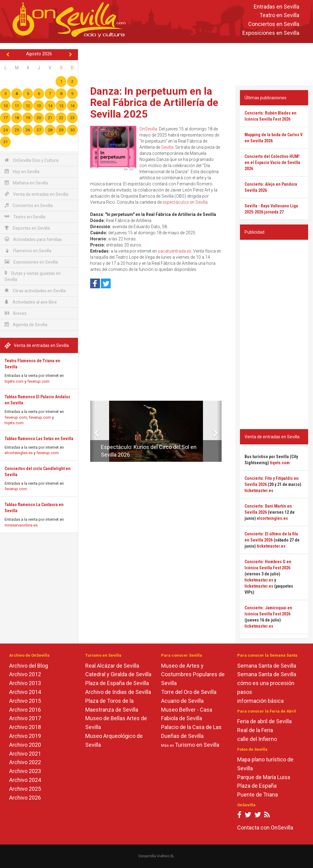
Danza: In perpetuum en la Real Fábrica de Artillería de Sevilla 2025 (154, 102)
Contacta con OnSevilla (265, 828)
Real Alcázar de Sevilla (112, 666)
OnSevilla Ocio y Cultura (31, 160)
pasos (245, 692)
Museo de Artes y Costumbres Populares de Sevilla (193, 675)
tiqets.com (14, 381)
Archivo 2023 (25, 771)
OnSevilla (148, 129)
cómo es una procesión (266, 683)
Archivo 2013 (25, 683)
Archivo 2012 (25, 674)
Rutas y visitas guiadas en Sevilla (33, 276)
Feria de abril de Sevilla (264, 721)
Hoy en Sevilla (22, 171)
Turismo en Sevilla (197, 745)
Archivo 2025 (25, 789)
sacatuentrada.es (175, 251)
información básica (260, 701)
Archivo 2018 (25, 727)
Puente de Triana (258, 795)
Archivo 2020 (25, 745)
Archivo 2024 (25, 780)
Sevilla (167, 147)
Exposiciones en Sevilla (271, 33)
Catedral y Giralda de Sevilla (118, 674)
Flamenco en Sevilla (28, 251)
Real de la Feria (255, 730)
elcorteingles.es (19, 453)
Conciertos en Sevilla (274, 24)
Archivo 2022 (25, 762)
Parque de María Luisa (264, 777)
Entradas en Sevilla (276, 7)
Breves (16, 313)
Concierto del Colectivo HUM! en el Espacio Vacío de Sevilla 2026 (272, 162)
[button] (92, 431)
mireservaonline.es (21, 525)
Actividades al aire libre (31, 302)
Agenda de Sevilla (26, 325)
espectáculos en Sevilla (185, 202)
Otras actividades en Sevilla (35, 291)
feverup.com (38, 381)
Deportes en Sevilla (27, 228)
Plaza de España (257, 786)
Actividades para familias (33, 239)
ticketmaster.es (259, 491)
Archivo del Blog (29, 666)
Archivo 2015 (25, 701)
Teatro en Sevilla (279, 15)
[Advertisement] (197, 63)
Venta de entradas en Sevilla (36, 194)
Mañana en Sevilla (26, 183)
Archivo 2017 (25, 718)
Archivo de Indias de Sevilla (118, 692)
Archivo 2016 (25, 710)
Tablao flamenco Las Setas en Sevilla (39, 439)
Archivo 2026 (25, 798)
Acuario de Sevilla (182, 701)
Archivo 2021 (25, 754)
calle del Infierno (257, 739)
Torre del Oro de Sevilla (189, 692)
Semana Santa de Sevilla (267, 666)
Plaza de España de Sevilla (117, 683)
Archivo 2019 (25, 736)
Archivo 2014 (25, 692)
